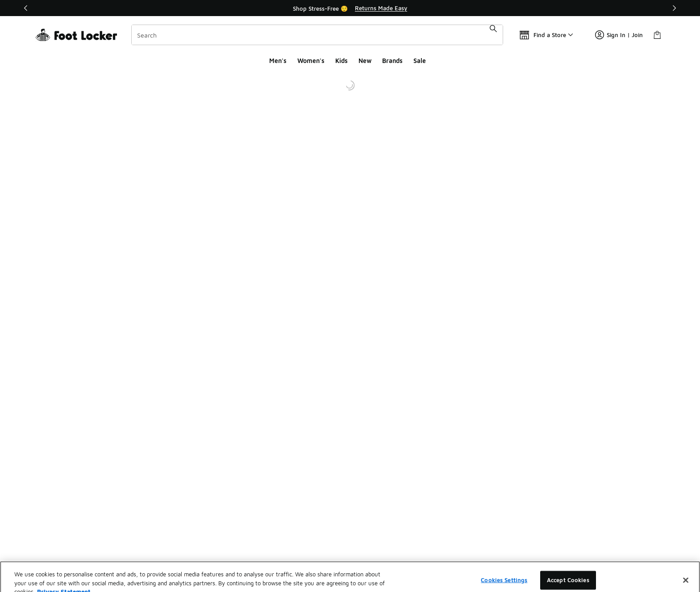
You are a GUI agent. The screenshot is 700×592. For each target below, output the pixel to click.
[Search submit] (493, 35)
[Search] (317, 35)
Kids (342, 61)
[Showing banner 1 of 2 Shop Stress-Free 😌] (350, 8)
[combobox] (317, 35)
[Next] (674, 8)
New (365, 61)
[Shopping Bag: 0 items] (657, 35)
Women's (311, 61)
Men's (278, 61)
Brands (392, 61)
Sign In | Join (619, 35)
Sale (420, 61)
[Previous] (26, 8)
